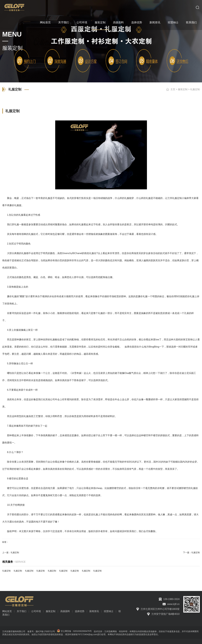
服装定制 (100, 22)
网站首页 (45, 22)
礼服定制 (195, 89)
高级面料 (118, 22)
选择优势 (137, 22)
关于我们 (64, 22)
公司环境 (82, 22)
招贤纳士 (173, 22)
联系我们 (191, 22)
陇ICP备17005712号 (45, 631)
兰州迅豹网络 (111, 631)
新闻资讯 (155, 22)
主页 (173, 89)
